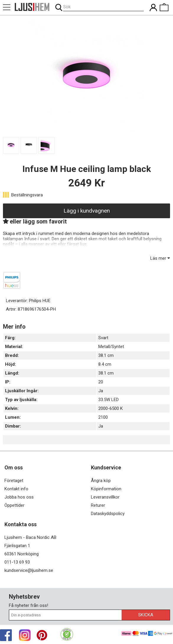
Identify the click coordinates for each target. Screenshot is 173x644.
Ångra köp (101, 481)
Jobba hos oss (19, 497)
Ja (101, 391)
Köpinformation (106, 489)
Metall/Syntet (111, 347)
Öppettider (14, 505)
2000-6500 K (111, 408)
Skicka (146, 615)
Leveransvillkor (105, 497)
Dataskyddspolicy (108, 514)
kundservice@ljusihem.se (29, 570)
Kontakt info (16, 489)
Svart (103, 338)
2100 (103, 417)
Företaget (14, 481)
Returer (98, 505)
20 (101, 382)
